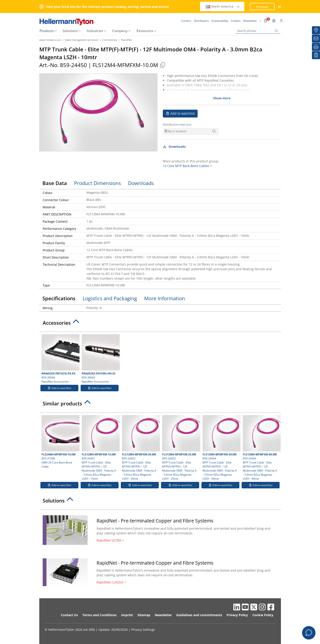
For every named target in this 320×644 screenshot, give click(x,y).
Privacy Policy (237, 615)
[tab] (160, 324)
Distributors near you (177, 124)
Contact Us (69, 615)
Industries (95, 31)
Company (120, 31)
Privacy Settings (143, 630)
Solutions (70, 31)
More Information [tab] (165, 298)
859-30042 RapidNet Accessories (100, 359)
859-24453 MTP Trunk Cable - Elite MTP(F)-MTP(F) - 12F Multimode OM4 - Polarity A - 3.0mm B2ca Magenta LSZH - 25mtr (181, 448)
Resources (145, 31)
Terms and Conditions (99, 615)
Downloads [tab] (141, 183)
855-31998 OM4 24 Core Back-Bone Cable (60, 442)
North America (223, 6)
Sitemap (144, 615)
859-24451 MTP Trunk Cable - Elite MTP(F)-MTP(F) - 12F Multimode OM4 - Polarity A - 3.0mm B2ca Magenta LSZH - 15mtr (100, 448)
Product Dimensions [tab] (97, 183)
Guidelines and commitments (199, 615)
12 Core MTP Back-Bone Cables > (187, 166)
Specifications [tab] (59, 298)
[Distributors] (316, 30)
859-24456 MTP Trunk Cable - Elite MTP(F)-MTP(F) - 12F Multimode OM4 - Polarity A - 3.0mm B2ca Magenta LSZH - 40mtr (261, 448)
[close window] (279, 7)
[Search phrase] (258, 31)
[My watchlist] (316, 55)
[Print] (316, 47)
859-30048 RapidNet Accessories (60, 359)
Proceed (262, 7)
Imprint (127, 615)
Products (47, 31)
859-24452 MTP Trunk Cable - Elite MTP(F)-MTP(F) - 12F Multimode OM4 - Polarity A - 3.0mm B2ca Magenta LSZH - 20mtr (140, 448)
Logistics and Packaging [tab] (110, 298)
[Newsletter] (316, 39)
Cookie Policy (263, 615)
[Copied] (163, 65)
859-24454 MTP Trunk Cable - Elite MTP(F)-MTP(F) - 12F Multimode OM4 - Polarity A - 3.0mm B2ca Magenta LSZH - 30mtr (221, 448)
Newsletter (163, 615)
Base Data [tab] (55, 183)
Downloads (174, 147)
